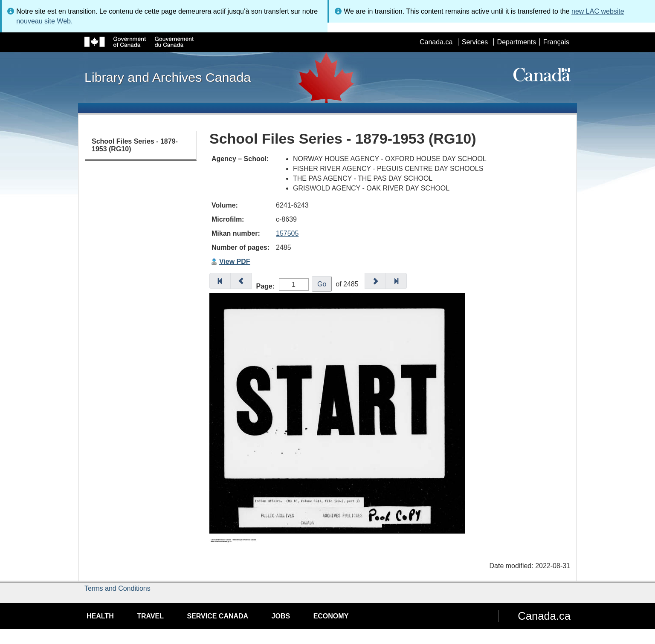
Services (475, 42)
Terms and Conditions (117, 588)
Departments (517, 42)
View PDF (235, 261)
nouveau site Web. (44, 21)
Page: (266, 286)
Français (556, 42)
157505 (287, 233)
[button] (220, 281)
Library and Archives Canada (168, 77)
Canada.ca (436, 42)
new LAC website (598, 11)
